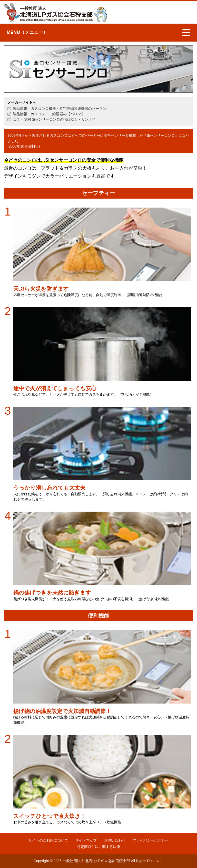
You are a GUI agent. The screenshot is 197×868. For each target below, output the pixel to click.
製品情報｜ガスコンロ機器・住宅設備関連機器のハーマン (60, 109)
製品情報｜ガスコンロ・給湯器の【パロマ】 (49, 114)
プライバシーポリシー (151, 840)
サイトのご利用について (48, 840)
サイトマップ (86, 840)
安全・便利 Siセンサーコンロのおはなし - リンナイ (54, 119)
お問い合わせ (115, 840)
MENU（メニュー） (27, 32)
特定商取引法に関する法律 (98, 847)
